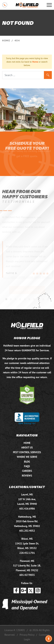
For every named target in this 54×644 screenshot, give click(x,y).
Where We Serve (27, 457)
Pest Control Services (27, 452)
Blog (27, 462)
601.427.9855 (27, 575)
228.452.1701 (27, 553)
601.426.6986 (27, 509)
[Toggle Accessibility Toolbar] (49, 639)
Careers (27, 471)
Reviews (27, 476)
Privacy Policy (27, 635)
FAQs (27, 466)
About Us (27, 447)
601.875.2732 (5, 5)
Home (35, 62)
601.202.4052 (27, 531)
